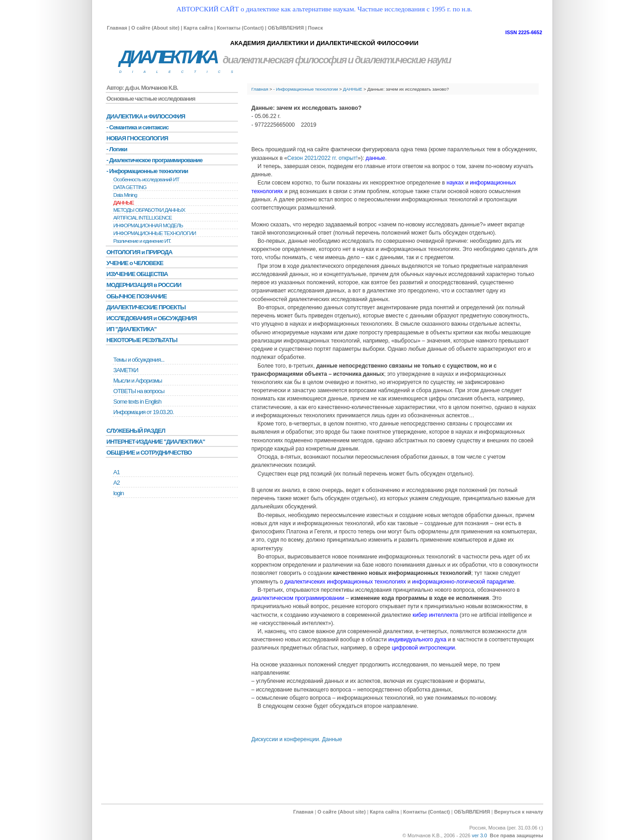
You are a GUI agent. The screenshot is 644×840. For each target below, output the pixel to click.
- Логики (117, 149)
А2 (117, 483)
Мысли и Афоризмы (138, 381)
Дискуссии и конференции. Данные (297, 739)
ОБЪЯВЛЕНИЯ (286, 28)
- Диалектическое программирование (155, 160)
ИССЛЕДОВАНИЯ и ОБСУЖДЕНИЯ (152, 318)
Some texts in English (137, 402)
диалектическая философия (285, 60)
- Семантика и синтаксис (138, 127)
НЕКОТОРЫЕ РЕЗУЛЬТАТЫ (142, 340)
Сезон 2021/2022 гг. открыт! (322, 158)
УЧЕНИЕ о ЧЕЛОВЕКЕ (135, 263)
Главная (117, 28)
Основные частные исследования (151, 99)
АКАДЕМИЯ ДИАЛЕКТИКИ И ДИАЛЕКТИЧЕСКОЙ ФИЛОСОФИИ (324, 43)
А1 (117, 472)
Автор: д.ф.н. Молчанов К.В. (142, 88)
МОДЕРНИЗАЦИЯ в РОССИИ (144, 285)
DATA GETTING (130, 187)
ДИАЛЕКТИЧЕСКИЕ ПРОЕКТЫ (146, 307)
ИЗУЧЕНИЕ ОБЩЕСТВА (137, 274)
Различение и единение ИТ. (142, 241)
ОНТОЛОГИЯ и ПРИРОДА (139, 252)
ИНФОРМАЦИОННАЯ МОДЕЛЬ (148, 225)
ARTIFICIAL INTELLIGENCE (143, 218)
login (119, 493)
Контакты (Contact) (240, 28)
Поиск (316, 28)
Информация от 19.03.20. (144, 412)
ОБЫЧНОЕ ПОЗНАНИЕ (137, 296)
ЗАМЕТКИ (126, 370)
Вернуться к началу (518, 812)
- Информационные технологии (306, 89)
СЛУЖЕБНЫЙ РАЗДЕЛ (136, 431)
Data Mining (125, 195)
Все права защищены (517, 835)
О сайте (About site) (155, 28)
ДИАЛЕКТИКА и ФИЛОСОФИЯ (146, 116)
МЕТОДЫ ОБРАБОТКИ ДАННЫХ (149, 210)
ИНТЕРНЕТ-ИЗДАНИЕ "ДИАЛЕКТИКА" (156, 442)
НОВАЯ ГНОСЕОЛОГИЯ (137, 138)
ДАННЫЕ (353, 89)
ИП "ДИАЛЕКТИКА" (132, 329)
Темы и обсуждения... (139, 360)
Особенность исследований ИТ (147, 179)
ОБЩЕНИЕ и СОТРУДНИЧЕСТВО (149, 453)
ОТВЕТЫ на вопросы (139, 391)
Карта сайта (198, 28)
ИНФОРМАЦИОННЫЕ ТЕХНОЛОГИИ (155, 233)
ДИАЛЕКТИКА (168, 57)
